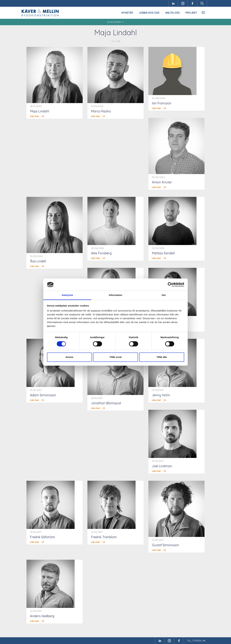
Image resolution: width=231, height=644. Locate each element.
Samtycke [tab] (67, 295)
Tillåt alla (162, 357)
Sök (202, 3)
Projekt (191, 13)
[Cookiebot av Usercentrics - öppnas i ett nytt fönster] (170, 285)
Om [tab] (164, 295)
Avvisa (69, 357)
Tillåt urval (116, 357)
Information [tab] (116, 295)
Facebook (193, 3)
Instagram (183, 3)
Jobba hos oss (149, 13)
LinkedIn (173, 3)
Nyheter (127, 13)
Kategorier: (115, 22)
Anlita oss (172, 13)
